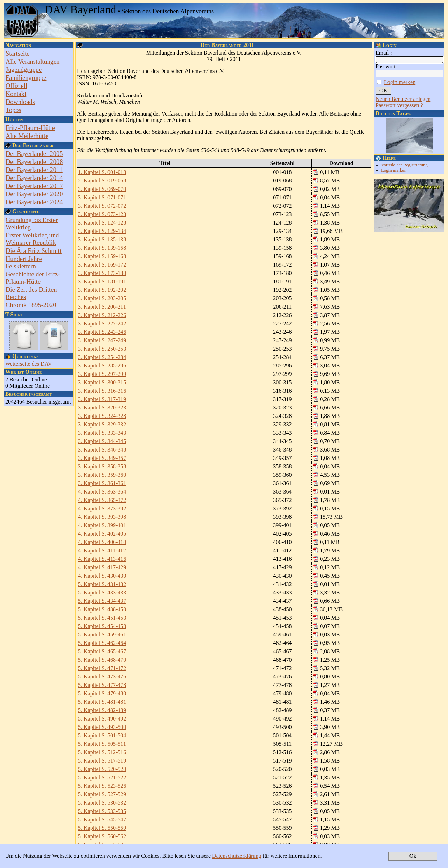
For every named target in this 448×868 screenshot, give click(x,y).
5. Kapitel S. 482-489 (102, 710)
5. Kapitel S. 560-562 (102, 836)
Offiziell (16, 86)
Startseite (17, 54)
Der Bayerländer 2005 (34, 154)
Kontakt (16, 94)
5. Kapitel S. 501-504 (102, 735)
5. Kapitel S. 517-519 (102, 761)
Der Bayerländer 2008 (34, 162)
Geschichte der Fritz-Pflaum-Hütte (33, 278)
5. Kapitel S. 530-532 (102, 803)
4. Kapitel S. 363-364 (102, 492)
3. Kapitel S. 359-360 (102, 475)
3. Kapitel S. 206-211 (102, 307)
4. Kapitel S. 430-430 (102, 576)
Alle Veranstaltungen (33, 62)
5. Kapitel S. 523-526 (102, 786)
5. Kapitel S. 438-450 (102, 609)
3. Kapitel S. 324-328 (102, 416)
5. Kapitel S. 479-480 (102, 693)
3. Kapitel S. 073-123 (102, 214)
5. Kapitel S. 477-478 (102, 685)
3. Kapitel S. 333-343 (102, 433)
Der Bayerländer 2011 (34, 170)
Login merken (400, 82)
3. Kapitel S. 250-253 (102, 349)
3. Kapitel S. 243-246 (102, 332)
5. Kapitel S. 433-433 (102, 593)
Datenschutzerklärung (237, 856)
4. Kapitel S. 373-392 (102, 508)
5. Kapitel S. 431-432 (102, 584)
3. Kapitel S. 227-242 (102, 323)
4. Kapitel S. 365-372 (102, 500)
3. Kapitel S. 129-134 (102, 231)
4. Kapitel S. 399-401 (102, 525)
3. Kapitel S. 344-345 (102, 441)
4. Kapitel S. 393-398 (102, 517)
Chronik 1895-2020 (31, 305)
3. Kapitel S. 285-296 (102, 366)
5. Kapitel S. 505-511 (102, 744)
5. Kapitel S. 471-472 (102, 668)
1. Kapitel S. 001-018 (102, 172)
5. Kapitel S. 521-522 (102, 777)
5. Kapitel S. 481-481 (102, 702)
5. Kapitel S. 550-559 (102, 828)
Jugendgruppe (24, 70)
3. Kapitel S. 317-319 (102, 399)
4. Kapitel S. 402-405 (102, 534)
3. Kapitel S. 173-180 (102, 273)
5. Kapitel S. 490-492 (102, 719)
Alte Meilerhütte (27, 136)
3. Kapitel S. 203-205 (102, 298)
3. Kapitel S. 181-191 (102, 281)
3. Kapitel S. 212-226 (102, 315)
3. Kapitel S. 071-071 (102, 197)
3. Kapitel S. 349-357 (102, 458)
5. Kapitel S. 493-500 (102, 727)
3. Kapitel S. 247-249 (102, 340)
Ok (413, 856)
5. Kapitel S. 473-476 (102, 677)
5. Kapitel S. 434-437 (102, 601)
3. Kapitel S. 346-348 (102, 450)
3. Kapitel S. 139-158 (102, 248)
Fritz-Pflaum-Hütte (30, 128)
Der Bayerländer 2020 (34, 194)
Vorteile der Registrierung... (406, 165)
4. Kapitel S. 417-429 (102, 567)
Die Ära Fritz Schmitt (34, 251)
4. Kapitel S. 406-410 (102, 542)
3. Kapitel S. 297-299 (102, 374)
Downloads (20, 102)
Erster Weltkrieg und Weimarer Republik (32, 239)
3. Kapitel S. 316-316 (102, 391)
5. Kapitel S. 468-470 (102, 660)
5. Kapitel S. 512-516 (102, 752)
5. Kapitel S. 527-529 (102, 794)
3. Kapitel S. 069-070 (102, 189)
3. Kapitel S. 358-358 (102, 466)
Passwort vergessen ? (399, 105)
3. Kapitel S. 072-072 (102, 206)
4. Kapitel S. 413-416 (102, 559)
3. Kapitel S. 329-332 (102, 424)
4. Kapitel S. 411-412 (102, 550)
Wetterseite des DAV (29, 364)
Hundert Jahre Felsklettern (24, 263)
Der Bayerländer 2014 (34, 178)
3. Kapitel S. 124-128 (102, 223)
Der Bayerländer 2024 (34, 202)
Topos (13, 110)
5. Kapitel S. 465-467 (102, 651)
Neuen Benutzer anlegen (403, 99)
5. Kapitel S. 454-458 (102, 626)
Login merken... (395, 170)
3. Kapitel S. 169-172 (102, 265)
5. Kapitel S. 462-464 (102, 643)
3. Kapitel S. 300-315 (102, 382)
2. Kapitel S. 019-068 (102, 181)
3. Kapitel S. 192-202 (102, 290)
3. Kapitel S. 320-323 (102, 408)
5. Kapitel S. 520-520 (102, 769)
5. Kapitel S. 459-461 (102, 635)
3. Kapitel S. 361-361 (102, 483)
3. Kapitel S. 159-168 (102, 256)
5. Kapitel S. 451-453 (102, 618)
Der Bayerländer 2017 (34, 186)
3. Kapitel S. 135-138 (102, 239)
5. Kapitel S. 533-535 (102, 811)
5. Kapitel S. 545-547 (102, 819)
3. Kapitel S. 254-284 (102, 357)
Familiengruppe (26, 78)
